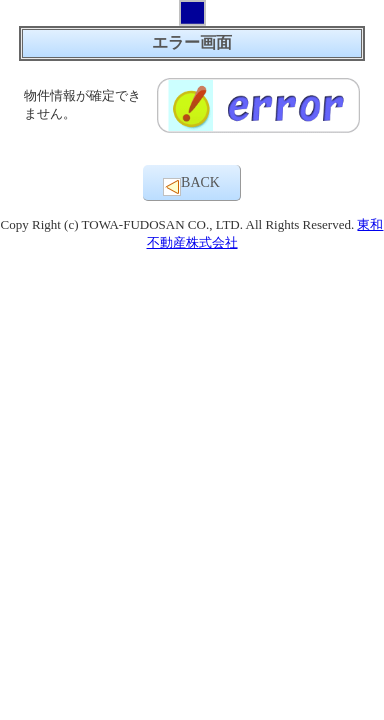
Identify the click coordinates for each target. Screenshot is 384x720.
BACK (191, 185)
